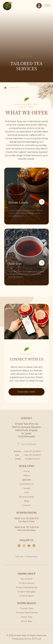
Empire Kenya (27, 583)
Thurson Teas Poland (26, 613)
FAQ (27, 492)
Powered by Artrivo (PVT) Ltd (26, 639)
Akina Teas (26, 621)
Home (5, 88)
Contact (26, 505)
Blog (27, 501)
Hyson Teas (27, 617)
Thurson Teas (27, 608)
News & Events (26, 497)
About (27, 475)
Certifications (27, 484)
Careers (26, 488)
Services (27, 480)
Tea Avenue (27, 579)
